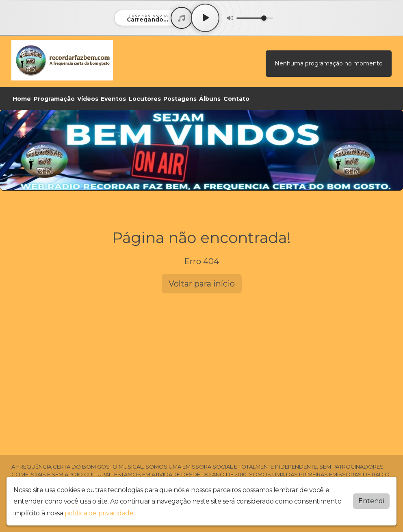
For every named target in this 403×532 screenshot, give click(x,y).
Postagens (180, 99)
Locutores (145, 99)
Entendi (371, 501)
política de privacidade (99, 513)
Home (22, 99)
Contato (236, 99)
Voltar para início (202, 284)
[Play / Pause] (205, 18)
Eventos (113, 99)
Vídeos (88, 99)
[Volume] (255, 18)
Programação (54, 99)
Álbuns (210, 99)
